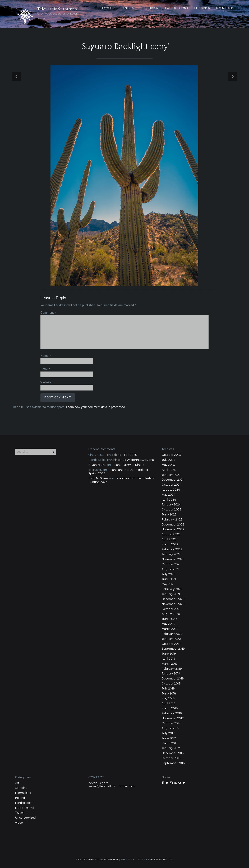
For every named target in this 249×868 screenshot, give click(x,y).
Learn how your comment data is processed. (96, 407)
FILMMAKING (108, 8)
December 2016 (173, 753)
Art (17, 783)
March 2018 (170, 708)
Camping (21, 788)
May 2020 (169, 624)
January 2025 (171, 475)
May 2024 (168, 495)
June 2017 (169, 738)
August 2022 (171, 535)
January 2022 (171, 554)
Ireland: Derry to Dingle (128, 465)
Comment (48, 313)
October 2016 (171, 758)
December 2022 (173, 525)
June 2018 (169, 694)
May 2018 (168, 699)
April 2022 (169, 539)
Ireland (20, 798)
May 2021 (168, 584)
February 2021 (172, 589)
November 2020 (173, 604)
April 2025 (169, 470)
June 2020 (169, 619)
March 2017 (170, 743)
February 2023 (172, 520)
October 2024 (171, 485)
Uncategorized (25, 818)
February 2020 (172, 634)
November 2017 (173, 718)
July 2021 (168, 574)
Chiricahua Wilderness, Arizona (133, 460)
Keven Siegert (98, 783)
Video (19, 823)
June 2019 (169, 654)
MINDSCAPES (202, 8)
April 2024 (169, 500)
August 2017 (170, 728)
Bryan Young (97, 465)
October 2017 (171, 723)
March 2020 (170, 629)
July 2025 (168, 460)
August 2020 (171, 614)
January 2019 (171, 674)
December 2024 (173, 480)
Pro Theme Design (161, 860)
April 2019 (168, 659)
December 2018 (173, 679)
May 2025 (168, 465)
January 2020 (171, 639)
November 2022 (173, 530)
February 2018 (172, 713)
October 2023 (171, 510)
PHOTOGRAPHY (149, 8)
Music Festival (25, 808)
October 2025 (171, 455)
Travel (19, 813)
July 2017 (168, 733)
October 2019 (171, 644)
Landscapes (23, 803)
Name (45, 356)
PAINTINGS (128, 8)
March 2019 (170, 664)
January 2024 (171, 505)
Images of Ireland (176, 8)
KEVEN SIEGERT (225, 8)
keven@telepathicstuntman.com (111, 786)
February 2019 (172, 669)
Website (46, 382)
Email (45, 369)
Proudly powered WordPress (97, 860)
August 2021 (170, 569)
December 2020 (173, 599)
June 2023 (169, 515)
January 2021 (171, 594)
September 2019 (173, 649)
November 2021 (173, 559)
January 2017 (171, 748)
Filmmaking (23, 793)
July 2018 (168, 689)
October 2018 (171, 684)
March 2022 (170, 544)
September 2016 (173, 763)
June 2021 (169, 579)
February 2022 (172, 549)
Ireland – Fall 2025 (124, 455)
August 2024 (171, 490)
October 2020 (172, 609)
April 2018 (169, 704)
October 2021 (171, 564)
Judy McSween (99, 478)
